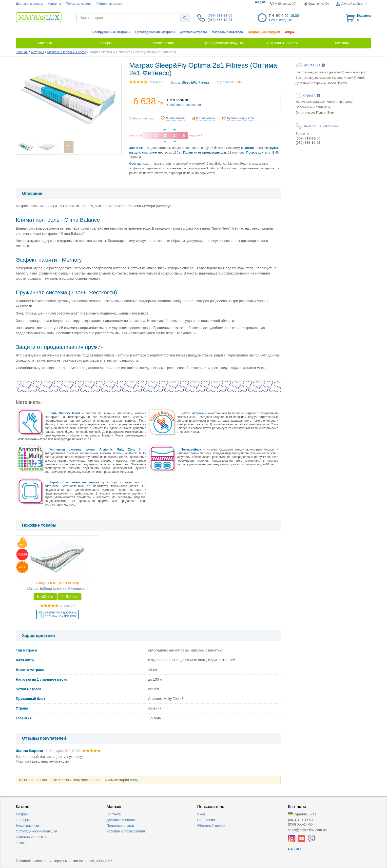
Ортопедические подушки (36, 831)
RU (264, 2)
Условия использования (126, 831)
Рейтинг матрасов (109, 4)
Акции (290, 32)
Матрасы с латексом (228, 32)
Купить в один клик (241, 118)
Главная (22, 52)
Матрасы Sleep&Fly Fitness (67, 52)
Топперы (23, 820)
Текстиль (23, 843)
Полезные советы (79, 4)
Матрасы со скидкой (264, 32)
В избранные (175, 118)
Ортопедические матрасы (155, 32)
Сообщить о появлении (184, 105)
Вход (134, 780)
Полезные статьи (120, 826)
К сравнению (205, 118)
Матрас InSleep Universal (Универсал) (57, 589)
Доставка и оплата (29, 4)
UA (257, 2)
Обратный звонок (211, 826)
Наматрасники (27, 826)
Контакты (54, 4)
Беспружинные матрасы (111, 32)
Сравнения (206, 820)
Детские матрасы (193, 32)
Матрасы (38, 52)
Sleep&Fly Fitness (196, 82)
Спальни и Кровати (31, 837)
